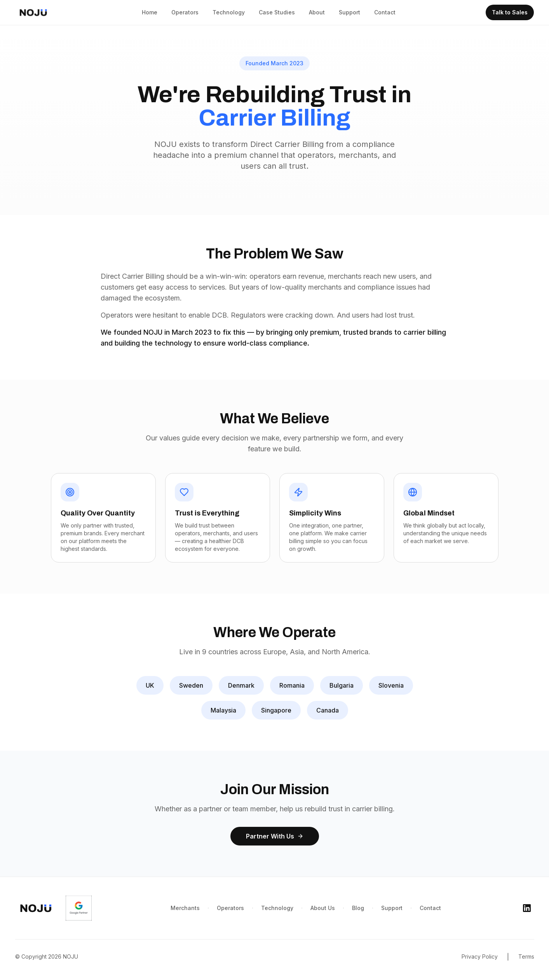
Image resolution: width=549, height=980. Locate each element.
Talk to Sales (510, 12)
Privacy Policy (480, 956)
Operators (185, 12)
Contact (385, 12)
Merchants (185, 908)
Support (349, 12)
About (317, 12)
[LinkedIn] (527, 908)
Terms (526, 956)
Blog (358, 908)
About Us (323, 908)
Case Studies (277, 12)
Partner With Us (275, 836)
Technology (229, 12)
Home (150, 12)
